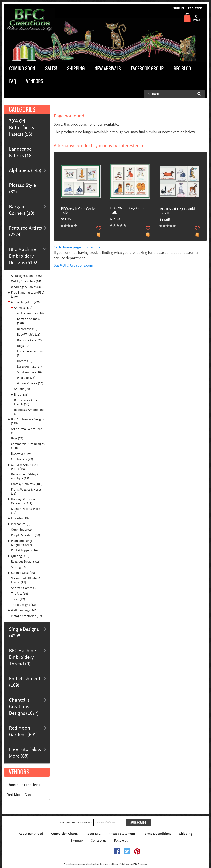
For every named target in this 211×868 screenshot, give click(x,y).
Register (195, 8)
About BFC (93, 834)
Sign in (179, 8)
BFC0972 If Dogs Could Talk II (178, 211)
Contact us (92, 247)
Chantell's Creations (23, 785)
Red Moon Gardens (22, 795)
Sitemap (77, 841)
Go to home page (67, 247)
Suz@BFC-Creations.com (73, 265)
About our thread (31, 834)
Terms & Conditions (157, 834)
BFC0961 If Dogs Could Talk (128, 211)
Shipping (186, 834)
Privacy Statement (122, 834)
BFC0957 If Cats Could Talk (78, 211)
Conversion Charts (64, 834)
